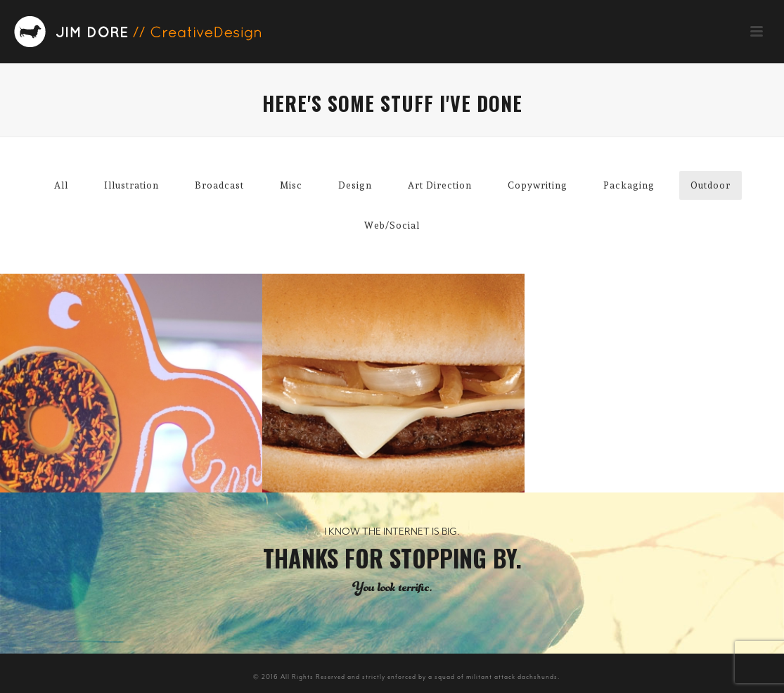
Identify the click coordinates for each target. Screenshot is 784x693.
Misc (291, 185)
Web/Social (392, 225)
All (61, 185)
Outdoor (711, 185)
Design (355, 185)
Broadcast (219, 185)
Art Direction (440, 185)
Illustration (131, 185)
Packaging (629, 185)
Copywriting (538, 185)
